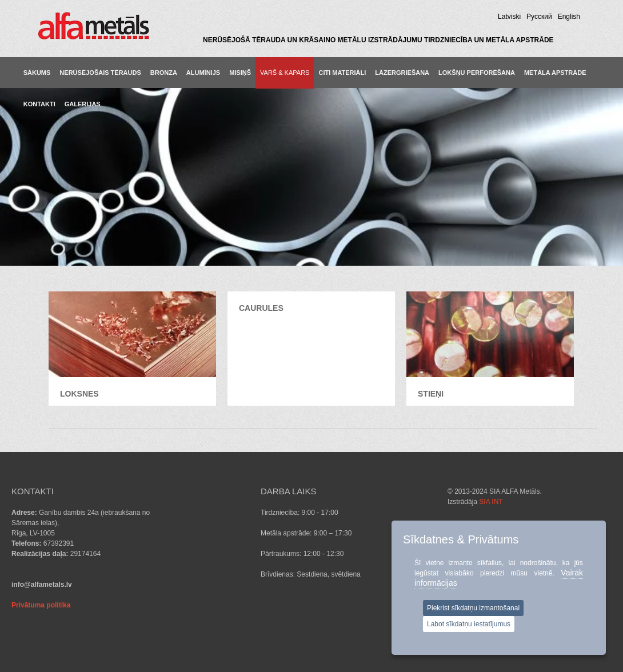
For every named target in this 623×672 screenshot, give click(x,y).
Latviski (509, 17)
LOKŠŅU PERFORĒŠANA (477, 73)
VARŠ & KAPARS (285, 73)
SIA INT (491, 502)
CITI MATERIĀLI (342, 73)
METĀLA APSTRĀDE (555, 73)
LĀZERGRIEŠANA (402, 73)
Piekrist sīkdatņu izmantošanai (473, 608)
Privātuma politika (41, 605)
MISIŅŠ (240, 73)
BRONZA (164, 73)
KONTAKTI (39, 104)
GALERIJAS (83, 104)
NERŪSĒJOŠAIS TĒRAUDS (100, 73)
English (569, 17)
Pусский (539, 17)
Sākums (37, 73)
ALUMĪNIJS (203, 73)
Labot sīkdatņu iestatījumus (469, 624)
